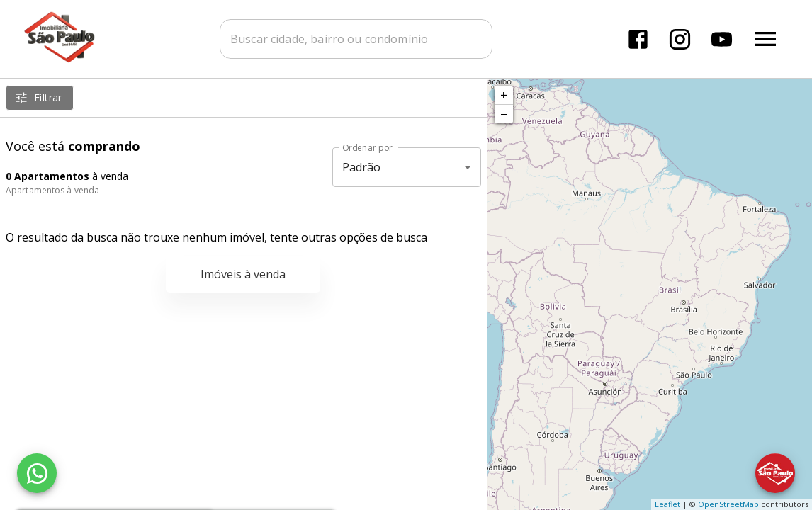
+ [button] (504, 95)
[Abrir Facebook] (638, 39)
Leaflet (667, 504)
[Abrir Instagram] (680, 39)
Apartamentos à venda (52, 190)
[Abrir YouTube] (722, 39)
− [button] (504, 114)
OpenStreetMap (728, 504)
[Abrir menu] (765, 39)
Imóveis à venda (243, 274)
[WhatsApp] (37, 473)
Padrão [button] (362, 167)
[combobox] (356, 39)
